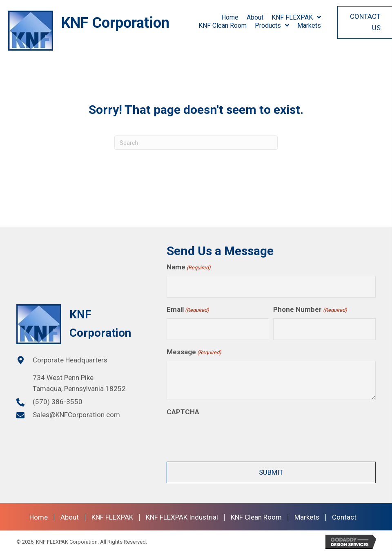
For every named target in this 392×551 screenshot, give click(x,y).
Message (194, 350)
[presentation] (229, 435)
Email (188, 309)
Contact (344, 515)
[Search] (196, 143)
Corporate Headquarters (70, 359)
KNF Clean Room (256, 515)
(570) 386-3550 (58, 401)
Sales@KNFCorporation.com (76, 414)
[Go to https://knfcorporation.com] (83, 323)
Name (189, 268)
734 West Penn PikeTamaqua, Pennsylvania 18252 (79, 382)
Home (39, 515)
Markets (307, 515)
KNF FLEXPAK (112, 515)
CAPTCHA (183, 410)
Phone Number (310, 309)
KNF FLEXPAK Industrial (182, 515)
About (70, 515)
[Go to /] (92, 31)
